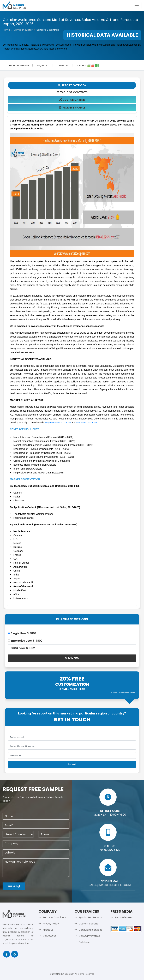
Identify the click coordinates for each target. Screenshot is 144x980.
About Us (48, 930)
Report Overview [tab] (72, 85)
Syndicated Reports (90, 917)
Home (6, 30)
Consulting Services (90, 930)
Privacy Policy (51, 924)
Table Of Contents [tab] (72, 92)
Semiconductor (23, 30)
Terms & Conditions (55, 917)
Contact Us (49, 936)
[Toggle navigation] (137, 5)
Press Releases (123, 917)
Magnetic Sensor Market (58, 423)
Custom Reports (88, 924)
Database (85, 942)
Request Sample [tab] (72, 108)
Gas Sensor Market (86, 423)
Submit (14, 886)
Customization (72, 100)
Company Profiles (89, 936)
